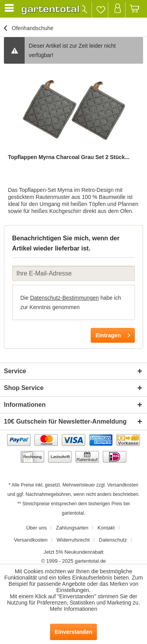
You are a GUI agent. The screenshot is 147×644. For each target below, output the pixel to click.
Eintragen (113, 334)
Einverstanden (73, 632)
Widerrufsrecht (73, 540)
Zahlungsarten (72, 528)
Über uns (37, 528)
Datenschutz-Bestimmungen (65, 298)
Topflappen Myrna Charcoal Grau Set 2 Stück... (69, 157)
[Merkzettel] (101, 10)
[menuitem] (11, 8)
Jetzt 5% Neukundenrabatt (73, 552)
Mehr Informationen (73, 609)
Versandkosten (123, 485)
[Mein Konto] (117, 10)
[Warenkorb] (135, 10)
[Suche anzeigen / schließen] (83, 10)
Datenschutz (113, 540)
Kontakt (106, 528)
